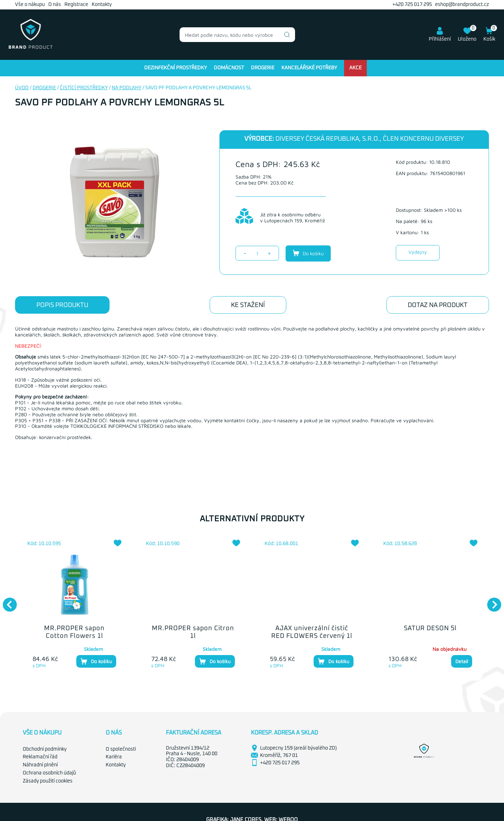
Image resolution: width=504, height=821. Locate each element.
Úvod (22, 88)
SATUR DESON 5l (430, 628)
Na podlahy (127, 88)
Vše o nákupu (30, 5)
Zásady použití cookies (48, 781)
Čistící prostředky (84, 88)
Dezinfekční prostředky (176, 68)
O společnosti (121, 749)
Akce (355, 68)
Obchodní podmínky (45, 749)
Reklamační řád (40, 757)
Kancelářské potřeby (309, 68)
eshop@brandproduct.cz (462, 5)
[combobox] (237, 35)
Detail (462, 661)
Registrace (76, 5)
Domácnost (229, 68)
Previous (6, 601)
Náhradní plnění (40, 765)
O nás (55, 5)
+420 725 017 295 (412, 5)
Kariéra (114, 757)
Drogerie (263, 68)
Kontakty (102, 5)
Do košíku (308, 253)
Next (491, 601)
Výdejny (418, 252)
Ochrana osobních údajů (49, 773)
